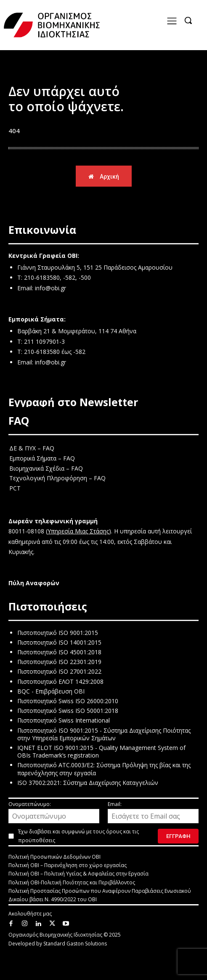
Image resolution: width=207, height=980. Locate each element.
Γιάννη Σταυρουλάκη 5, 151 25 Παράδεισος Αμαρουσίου (95, 267)
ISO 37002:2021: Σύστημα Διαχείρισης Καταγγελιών (88, 783)
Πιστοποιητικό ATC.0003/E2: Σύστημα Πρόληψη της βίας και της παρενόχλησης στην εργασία (104, 769)
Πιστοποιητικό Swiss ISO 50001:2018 (68, 711)
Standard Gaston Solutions (75, 944)
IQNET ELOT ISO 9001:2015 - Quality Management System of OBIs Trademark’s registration (101, 751)
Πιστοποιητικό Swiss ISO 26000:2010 (68, 701)
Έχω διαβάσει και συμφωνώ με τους (78, 836)
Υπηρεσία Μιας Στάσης (78, 531)
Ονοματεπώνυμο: (54, 812)
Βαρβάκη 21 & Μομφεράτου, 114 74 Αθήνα (77, 331)
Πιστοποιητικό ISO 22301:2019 (59, 662)
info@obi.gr (50, 288)
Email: (153, 812)
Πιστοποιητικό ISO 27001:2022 (59, 671)
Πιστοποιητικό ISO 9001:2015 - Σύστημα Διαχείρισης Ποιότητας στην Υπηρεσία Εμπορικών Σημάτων (104, 734)
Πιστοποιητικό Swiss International (64, 720)
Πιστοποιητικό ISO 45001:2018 (59, 652)
